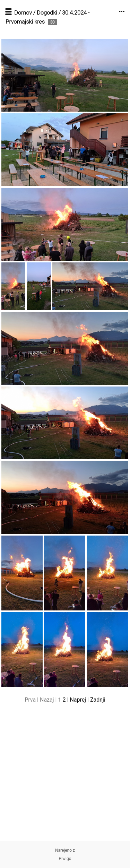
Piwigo (65, 859)
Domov (23, 12)
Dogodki (47, 12)
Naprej (78, 700)
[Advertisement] (65, 776)
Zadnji (98, 700)
